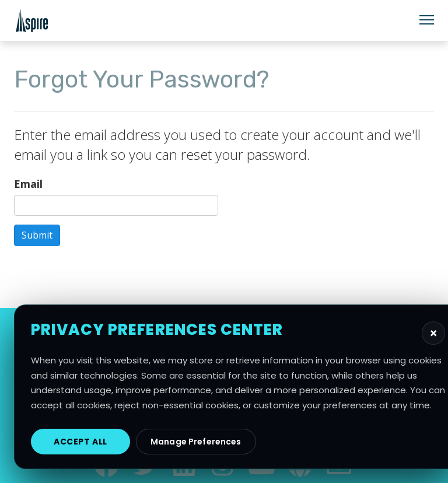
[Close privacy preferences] (433, 333)
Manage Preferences (196, 442)
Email (28, 184)
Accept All (80, 442)
